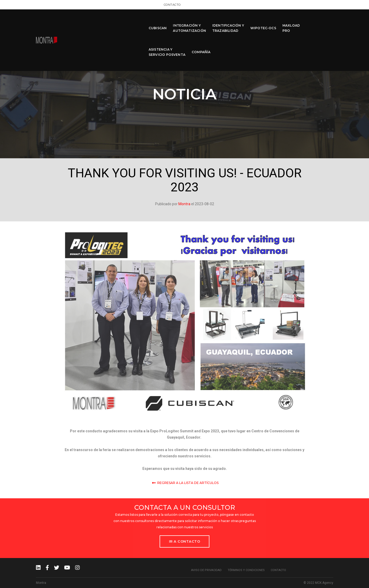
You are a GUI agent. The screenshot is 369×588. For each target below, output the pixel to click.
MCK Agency (324, 583)
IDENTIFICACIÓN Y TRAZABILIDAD (193, 21)
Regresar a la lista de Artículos (185, 482)
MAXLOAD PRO (256, 21)
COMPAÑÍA (324, 21)
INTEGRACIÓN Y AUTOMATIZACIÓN (155, 21)
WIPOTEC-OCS (228, 21)
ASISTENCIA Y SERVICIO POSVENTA (290, 21)
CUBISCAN (123, 21)
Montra (184, 204)
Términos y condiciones (246, 570)
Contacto (325, 4)
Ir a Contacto (185, 541)
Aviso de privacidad (206, 570)
